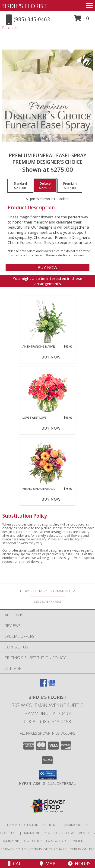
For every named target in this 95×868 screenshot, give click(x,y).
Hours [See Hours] (79, 863)
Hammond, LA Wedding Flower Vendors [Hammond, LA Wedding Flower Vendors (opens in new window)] (59, 833)
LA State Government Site (70, 841)
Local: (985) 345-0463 (47, 722)
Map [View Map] (47, 863)
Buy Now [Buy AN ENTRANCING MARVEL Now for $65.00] (51, 357)
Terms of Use (82, 849)
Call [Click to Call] (16, 863)
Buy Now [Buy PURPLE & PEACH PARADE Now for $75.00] (51, 499)
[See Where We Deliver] (47, 601)
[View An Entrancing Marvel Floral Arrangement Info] (48, 320)
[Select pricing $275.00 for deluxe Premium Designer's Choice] (45, 186)
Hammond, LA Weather (22, 841)
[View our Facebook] (43, 685)
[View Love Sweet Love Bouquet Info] (48, 391)
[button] (81, 20)
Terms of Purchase (49, 849)
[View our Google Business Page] (52, 685)
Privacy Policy (14, 849)
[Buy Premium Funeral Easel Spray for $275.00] (48, 268)
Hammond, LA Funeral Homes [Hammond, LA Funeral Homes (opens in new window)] (34, 825)
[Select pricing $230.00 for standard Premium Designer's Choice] (20, 186)
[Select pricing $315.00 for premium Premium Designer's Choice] (70, 186)
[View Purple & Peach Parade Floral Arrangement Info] (48, 462)
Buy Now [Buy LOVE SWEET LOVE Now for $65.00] (51, 428)
